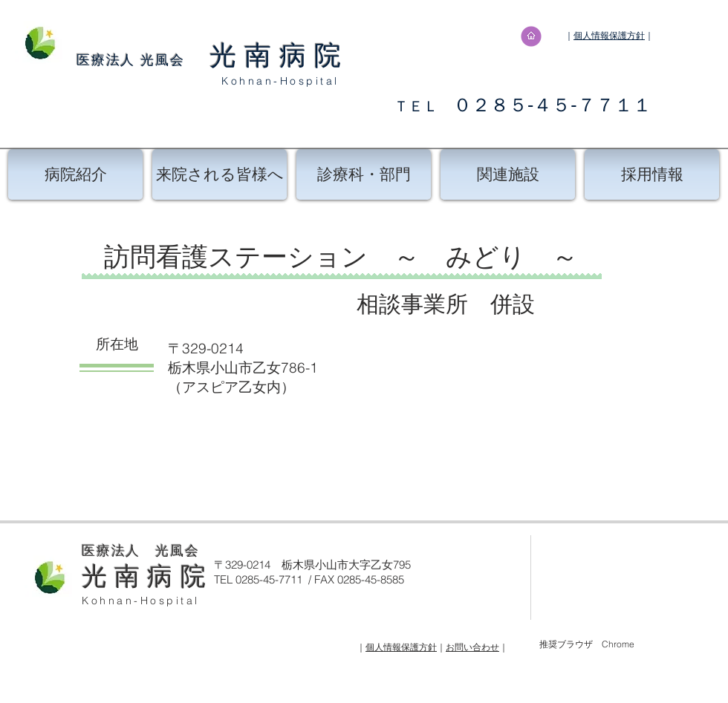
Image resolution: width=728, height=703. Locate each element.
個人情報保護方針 (609, 35)
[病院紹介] (75, 174)
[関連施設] (508, 174)
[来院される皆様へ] (220, 174)
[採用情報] (652, 174)
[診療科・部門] (364, 174)
